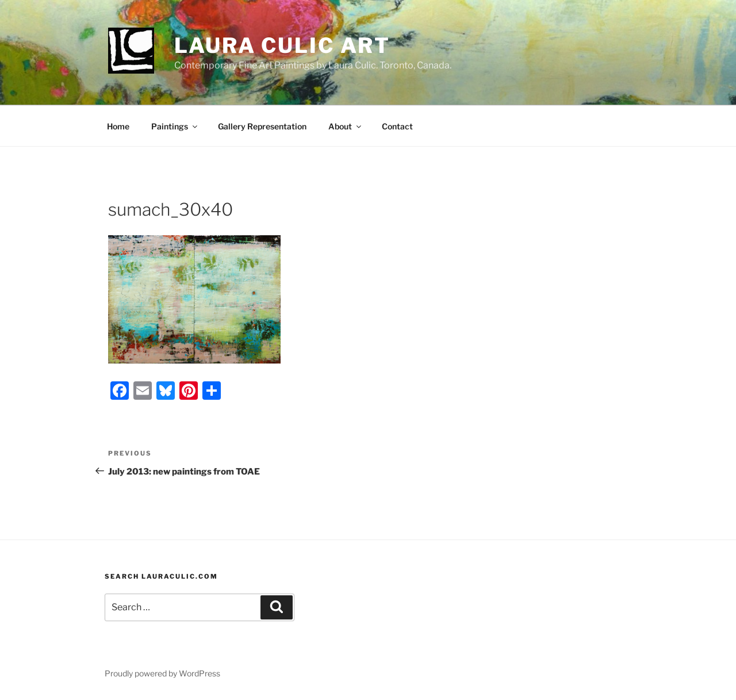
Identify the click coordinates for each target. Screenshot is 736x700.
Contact (397, 126)
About (346, 126)
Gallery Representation (262, 126)
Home (118, 126)
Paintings (175, 126)
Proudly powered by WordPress (162, 673)
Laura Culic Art (282, 45)
